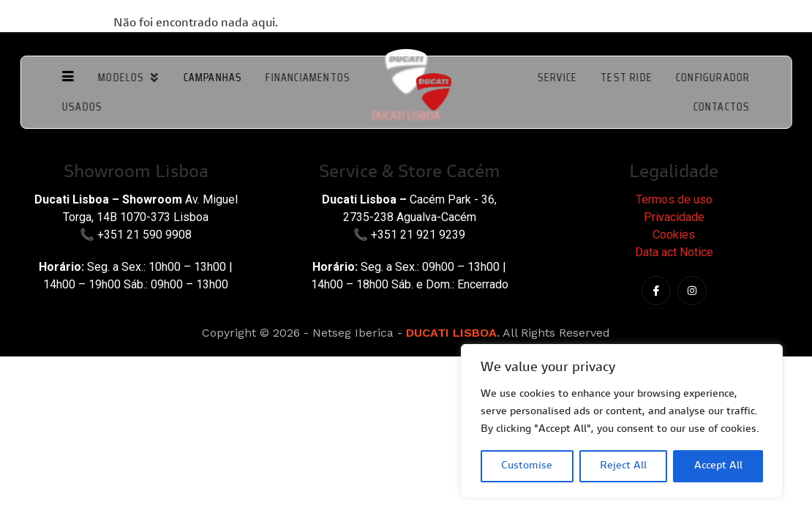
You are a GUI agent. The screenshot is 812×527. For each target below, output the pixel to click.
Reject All (623, 466)
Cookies (674, 235)
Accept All (718, 466)
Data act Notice (674, 252)
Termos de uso (674, 199)
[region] (622, 421)
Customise (527, 466)
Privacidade (674, 217)
